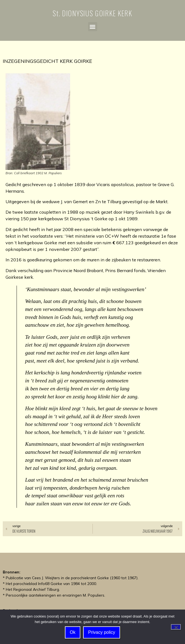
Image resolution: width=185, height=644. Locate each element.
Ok (73, 632)
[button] (93, 27)
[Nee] (176, 627)
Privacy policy (102, 632)
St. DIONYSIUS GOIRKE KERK (92, 13)
